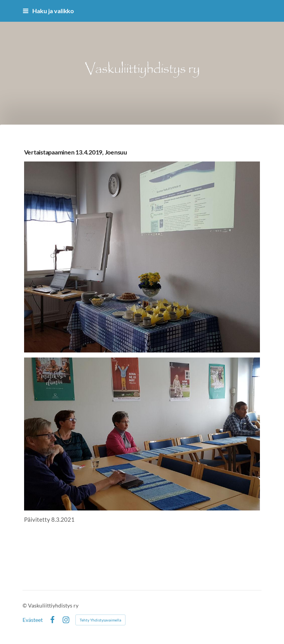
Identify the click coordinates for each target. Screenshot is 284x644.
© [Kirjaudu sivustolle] (25, 605)
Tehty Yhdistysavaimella (100, 620)
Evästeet (33, 620)
